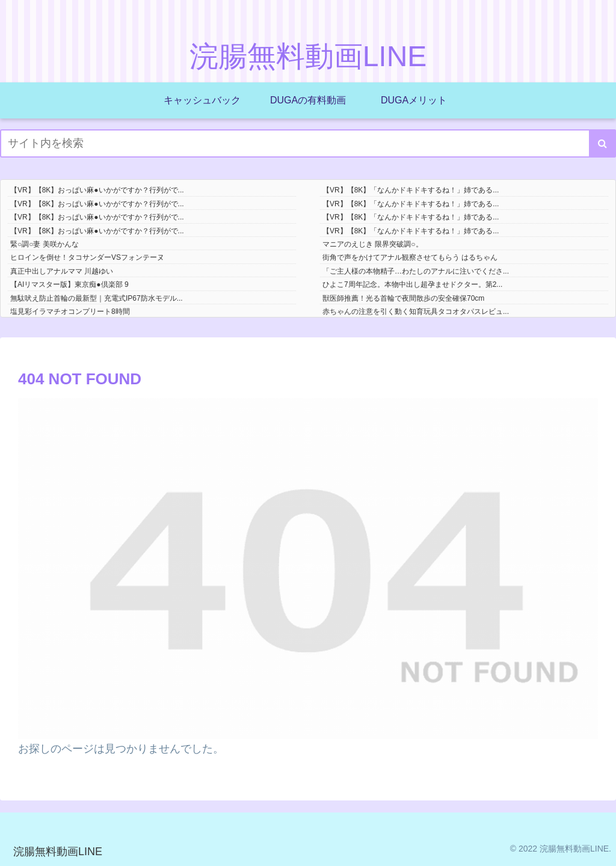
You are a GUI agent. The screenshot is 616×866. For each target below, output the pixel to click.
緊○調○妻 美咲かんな (45, 244)
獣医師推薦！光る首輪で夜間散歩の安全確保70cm (403, 298)
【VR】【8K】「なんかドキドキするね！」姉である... (411, 190)
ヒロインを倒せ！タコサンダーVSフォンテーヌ (87, 257)
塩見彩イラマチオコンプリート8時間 (70, 312)
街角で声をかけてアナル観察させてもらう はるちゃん (410, 257)
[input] (308, 143)
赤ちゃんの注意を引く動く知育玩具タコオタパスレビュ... (416, 312)
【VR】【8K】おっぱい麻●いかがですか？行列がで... (97, 190)
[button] (602, 143)
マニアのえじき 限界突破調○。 (373, 244)
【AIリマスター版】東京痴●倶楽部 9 (69, 284)
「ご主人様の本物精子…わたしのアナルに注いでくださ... (416, 271)
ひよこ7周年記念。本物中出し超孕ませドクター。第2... (412, 284)
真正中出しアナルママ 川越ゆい (62, 271)
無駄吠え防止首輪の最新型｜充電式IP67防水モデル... (97, 298)
